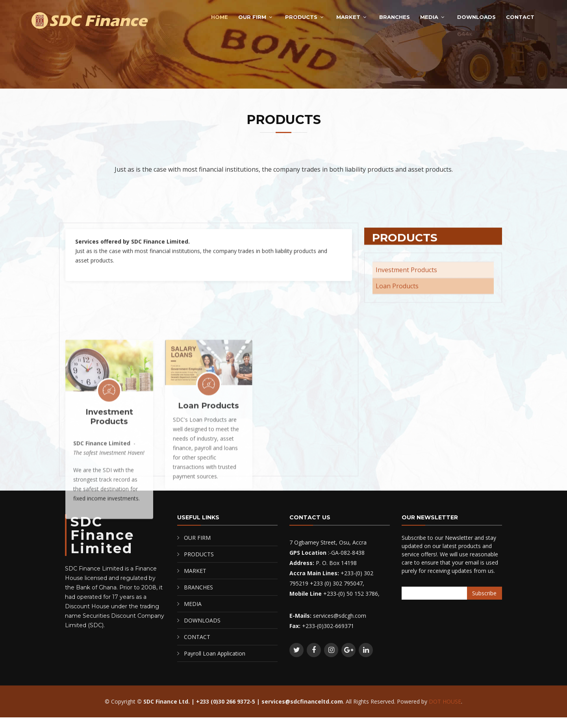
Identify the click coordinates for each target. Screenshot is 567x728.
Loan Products (208, 469)
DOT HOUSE (445, 701)
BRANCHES (395, 17)
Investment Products (109, 480)
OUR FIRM (252, 17)
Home (220, 17)
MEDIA (429, 17)
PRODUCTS (301, 17)
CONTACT (520, 17)
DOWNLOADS (476, 17)
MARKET (348, 17)
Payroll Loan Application (215, 653)
